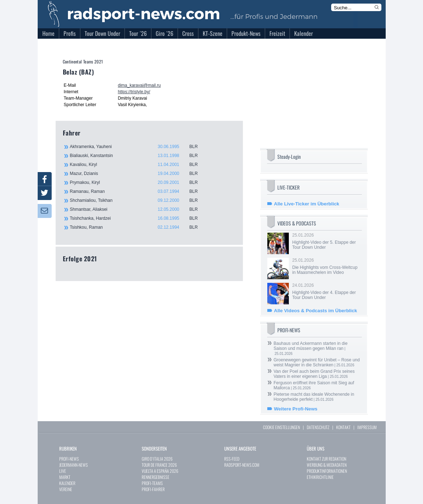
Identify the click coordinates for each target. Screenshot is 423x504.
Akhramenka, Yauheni (138, 147)
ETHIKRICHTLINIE (320, 477)
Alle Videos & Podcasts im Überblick (316, 311)
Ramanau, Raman (138, 191)
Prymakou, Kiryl (138, 182)
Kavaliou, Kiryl (138, 165)
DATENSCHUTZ (318, 427)
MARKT (65, 477)
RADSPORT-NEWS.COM (242, 465)
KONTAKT (343, 427)
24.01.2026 (326, 291)
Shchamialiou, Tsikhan (138, 200)
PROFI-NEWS (69, 459)
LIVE (63, 471)
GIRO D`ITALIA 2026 (157, 459)
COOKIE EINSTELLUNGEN (281, 427)
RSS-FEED (232, 459)
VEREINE (66, 489)
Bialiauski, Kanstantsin (138, 156)
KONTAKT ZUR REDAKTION (326, 459)
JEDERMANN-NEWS (74, 465)
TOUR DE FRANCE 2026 (159, 465)
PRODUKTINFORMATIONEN (327, 471)
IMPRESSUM (367, 427)
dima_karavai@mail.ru (139, 85)
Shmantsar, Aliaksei (138, 209)
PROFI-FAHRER (153, 489)
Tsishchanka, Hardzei (138, 218)
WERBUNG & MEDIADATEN (327, 465)
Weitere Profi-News (296, 409)
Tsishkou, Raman (138, 227)
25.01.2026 (326, 241)
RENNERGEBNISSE (156, 477)
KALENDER (67, 483)
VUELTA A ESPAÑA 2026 (160, 471)
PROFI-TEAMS (152, 483)
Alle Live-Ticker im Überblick (307, 204)
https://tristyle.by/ (134, 92)
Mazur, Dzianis (138, 173)
